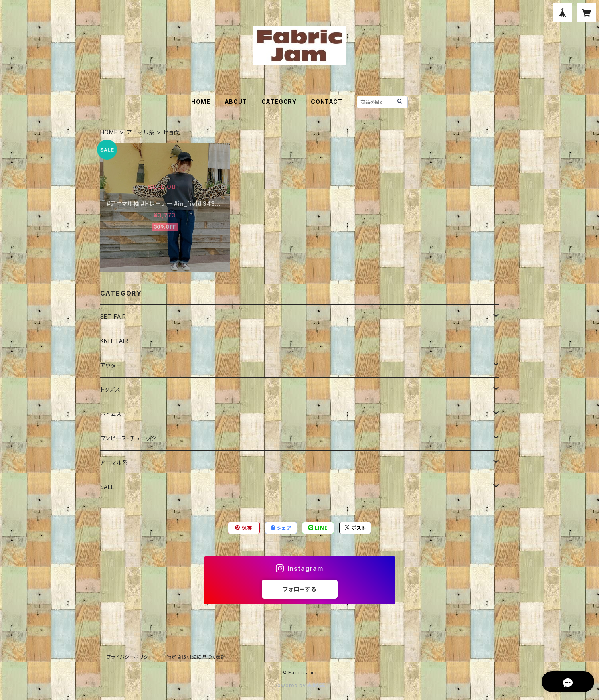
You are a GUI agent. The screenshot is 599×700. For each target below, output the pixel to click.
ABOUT (236, 102)
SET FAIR (113, 316)
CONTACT (327, 102)
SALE (107, 487)
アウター (111, 365)
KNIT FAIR (114, 341)
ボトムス (111, 414)
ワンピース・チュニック (128, 438)
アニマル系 (141, 132)
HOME (201, 102)
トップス (110, 389)
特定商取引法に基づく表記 (196, 657)
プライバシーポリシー (130, 657)
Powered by (300, 685)
